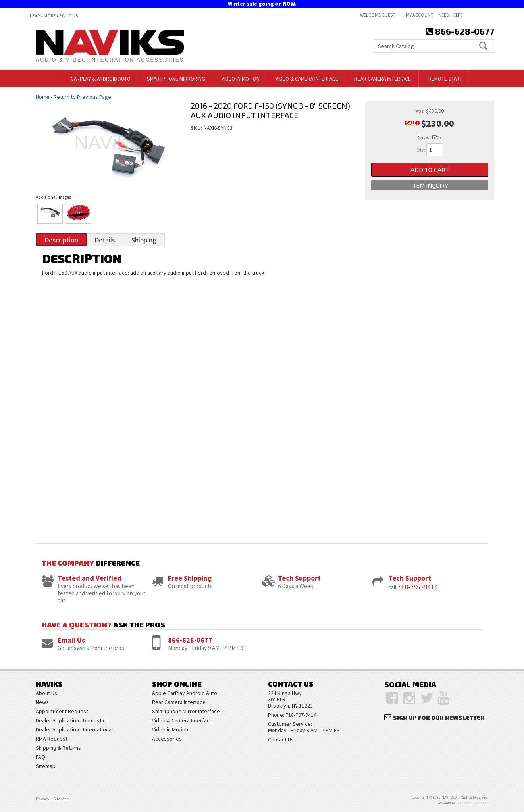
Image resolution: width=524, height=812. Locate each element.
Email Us (71, 640)
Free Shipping (190, 578)
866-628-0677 (190, 640)
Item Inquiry (430, 187)
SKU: (197, 128)
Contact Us (281, 739)
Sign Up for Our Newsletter (439, 717)
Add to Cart (430, 170)
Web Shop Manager (472, 803)
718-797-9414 (418, 587)
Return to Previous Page (82, 97)
